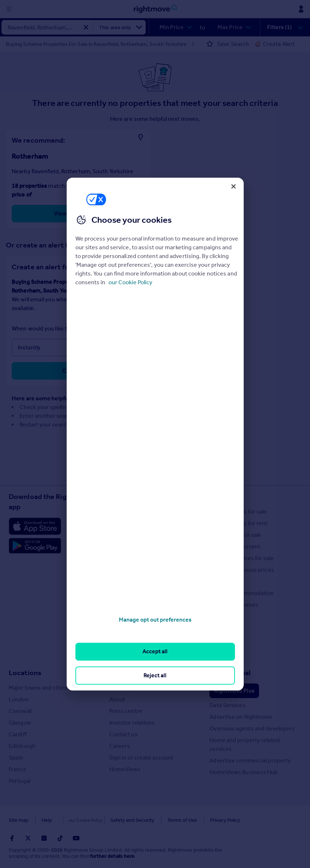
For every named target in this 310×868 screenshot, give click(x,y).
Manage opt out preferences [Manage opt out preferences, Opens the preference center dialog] (155, 620)
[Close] (234, 186)
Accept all (155, 652)
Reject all (155, 675)
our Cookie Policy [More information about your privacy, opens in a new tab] (130, 282)
